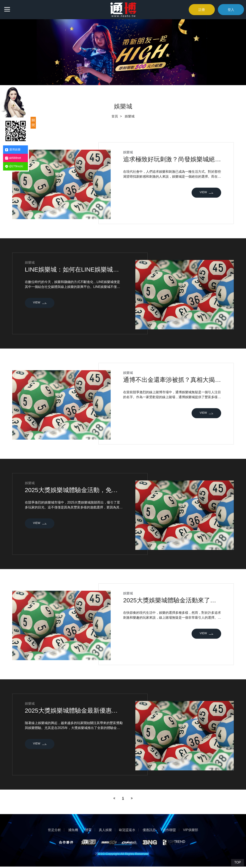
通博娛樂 (13, 150)
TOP (238, 862)
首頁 (115, 116)
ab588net (13, 158)
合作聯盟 (169, 831)
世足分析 (54, 831)
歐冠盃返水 (127, 831)
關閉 (33, 123)
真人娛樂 (105, 831)
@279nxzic (14, 166)
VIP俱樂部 (191, 831)
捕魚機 (73, 831)
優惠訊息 (149, 831)
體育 (88, 831)
